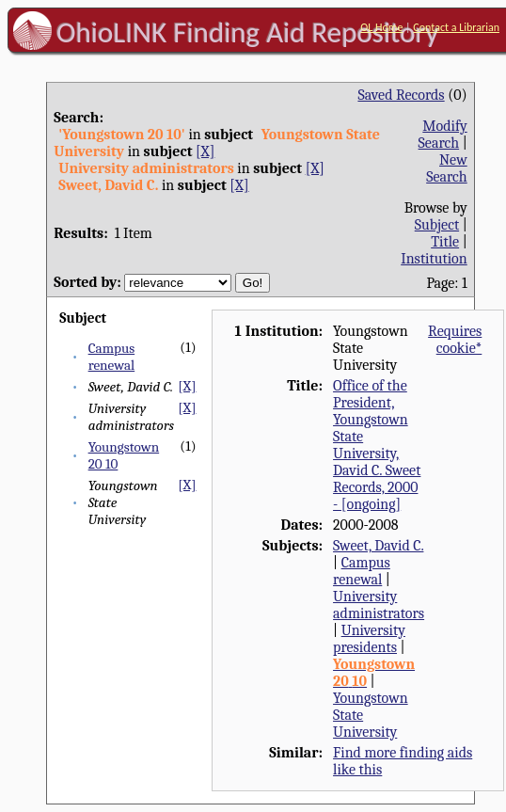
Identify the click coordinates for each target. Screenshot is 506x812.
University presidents (369, 639)
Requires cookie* (455, 340)
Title (445, 242)
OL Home (381, 27)
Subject (437, 225)
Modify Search (443, 135)
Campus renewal (112, 357)
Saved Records (401, 95)
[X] (205, 151)
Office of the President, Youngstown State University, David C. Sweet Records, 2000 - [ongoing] (377, 445)
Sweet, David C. (378, 546)
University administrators (379, 605)
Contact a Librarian (456, 27)
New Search (447, 168)
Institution (434, 259)
